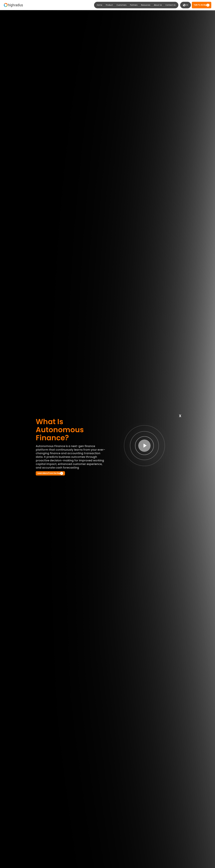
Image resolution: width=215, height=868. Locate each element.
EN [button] (186, 5)
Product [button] (109, 5)
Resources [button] (146, 5)
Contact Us (170, 5)
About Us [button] (158, 5)
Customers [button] (121, 5)
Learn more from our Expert (50, 473)
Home (100, 5)
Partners (134, 5)
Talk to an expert (202, 5)
